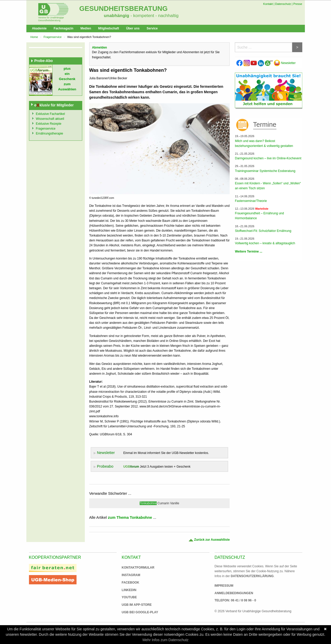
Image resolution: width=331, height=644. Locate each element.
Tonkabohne (148, 503)
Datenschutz (283, 4)
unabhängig (117, 15)
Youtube (129, 597)
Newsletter (285, 63)
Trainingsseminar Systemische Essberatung (265, 171)
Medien (86, 28)
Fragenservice (53, 37)
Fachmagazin (64, 28)
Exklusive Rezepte (49, 124)
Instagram (131, 575)
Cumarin (163, 503)
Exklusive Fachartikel (51, 114)
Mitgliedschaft (109, 28)
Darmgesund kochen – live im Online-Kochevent (268, 158)
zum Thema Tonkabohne (130, 517)
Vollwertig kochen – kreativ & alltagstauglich (265, 243)
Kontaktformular (138, 568)
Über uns (133, 28)
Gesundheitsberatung (124, 9)
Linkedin (129, 590)
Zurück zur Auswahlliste (209, 540)
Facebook (131, 583)
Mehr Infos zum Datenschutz (165, 640)
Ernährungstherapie (50, 133)
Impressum (224, 586)
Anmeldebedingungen (234, 593)
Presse (298, 4)
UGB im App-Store (135, 605)
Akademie (39, 28)
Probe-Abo (44, 61)
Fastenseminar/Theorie (251, 201)
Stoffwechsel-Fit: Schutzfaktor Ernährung (263, 231)
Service (152, 28)
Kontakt (268, 4)
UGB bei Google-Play (135, 612)
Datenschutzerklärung (252, 576)
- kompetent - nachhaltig (154, 15)
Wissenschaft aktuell (50, 119)
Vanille (175, 503)
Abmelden (100, 48)
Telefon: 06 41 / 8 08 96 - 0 (235, 600)
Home (34, 37)
